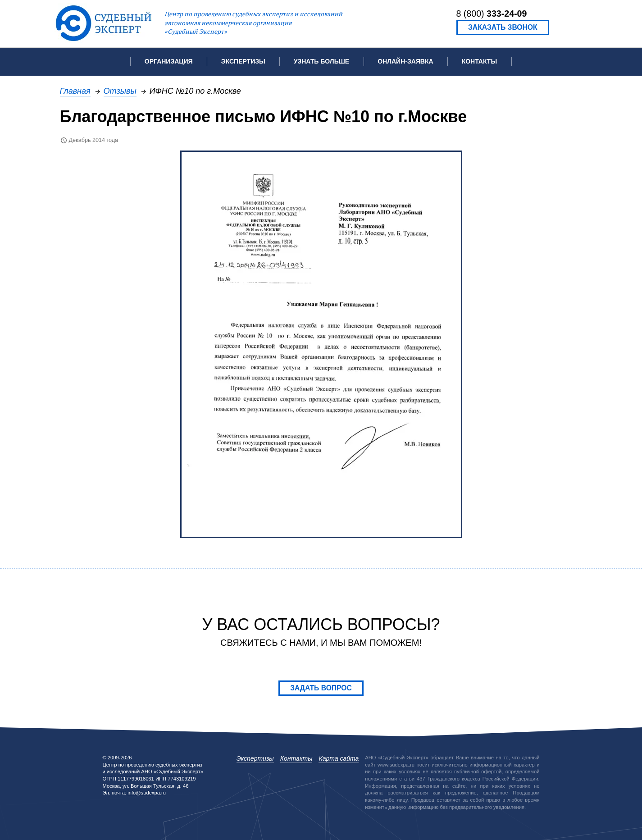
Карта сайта (339, 758)
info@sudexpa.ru (147, 793)
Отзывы (120, 91)
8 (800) (492, 14)
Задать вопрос (321, 688)
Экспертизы (255, 758)
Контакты (479, 61)
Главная (75, 91)
